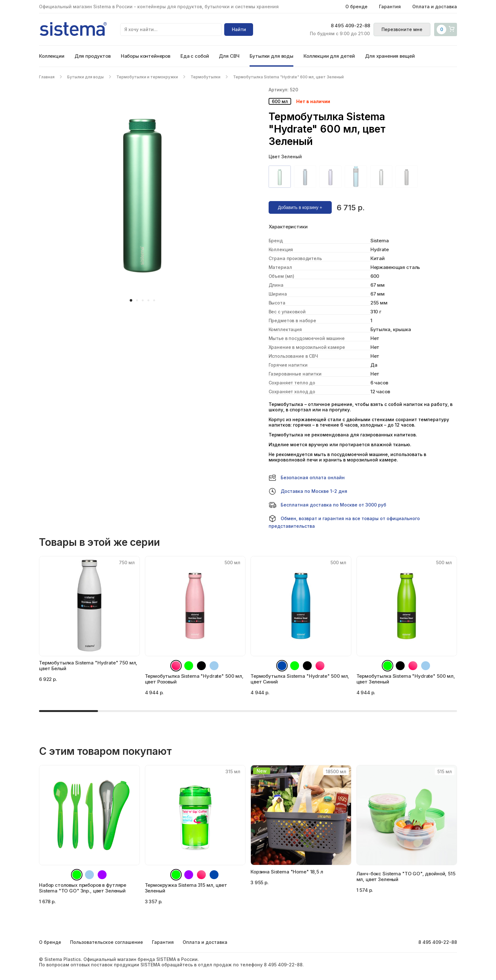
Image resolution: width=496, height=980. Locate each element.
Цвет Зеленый (285, 157)
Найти (239, 29)
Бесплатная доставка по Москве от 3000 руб (327, 505)
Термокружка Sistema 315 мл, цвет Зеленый (186, 888)
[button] (131, 300)
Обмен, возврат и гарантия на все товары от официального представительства (344, 522)
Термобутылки (206, 77)
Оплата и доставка (435, 7)
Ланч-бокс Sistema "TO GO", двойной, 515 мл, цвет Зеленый (406, 876)
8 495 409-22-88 (350, 26)
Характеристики (288, 227)
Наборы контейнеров (146, 56)
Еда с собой (195, 56)
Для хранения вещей (390, 56)
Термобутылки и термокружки (147, 77)
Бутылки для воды (271, 56)
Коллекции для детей (329, 56)
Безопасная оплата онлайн (307, 478)
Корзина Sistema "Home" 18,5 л (287, 872)
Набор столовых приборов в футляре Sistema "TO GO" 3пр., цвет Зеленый (83, 888)
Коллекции (52, 56)
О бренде (356, 7)
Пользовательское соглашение (107, 942)
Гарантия (390, 7)
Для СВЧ (229, 56)
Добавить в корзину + (300, 207)
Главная (47, 77)
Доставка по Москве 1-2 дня (308, 491)
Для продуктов (93, 56)
